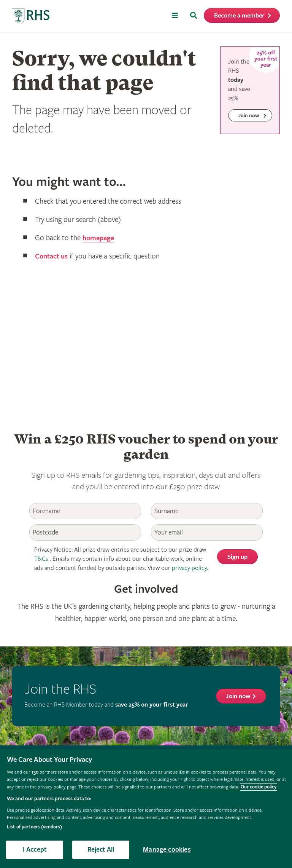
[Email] (207, 532)
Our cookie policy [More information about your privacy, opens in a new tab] (259, 787)
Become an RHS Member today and (106, 705)
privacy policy (189, 568)
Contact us (52, 256)
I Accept (35, 850)
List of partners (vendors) (34, 827)
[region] (146, 809)
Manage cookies (167, 850)
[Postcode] (85, 532)
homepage (99, 238)
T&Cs (41, 559)
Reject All (101, 850)
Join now (238, 696)
